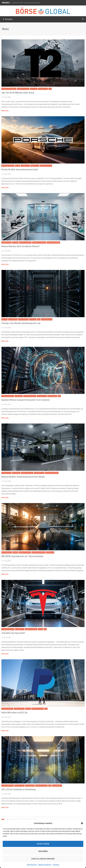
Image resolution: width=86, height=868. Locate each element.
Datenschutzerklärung (45, 865)
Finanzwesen (23, 319)
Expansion (19, 396)
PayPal (28, 709)
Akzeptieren (43, 844)
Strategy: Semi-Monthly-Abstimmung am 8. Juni (21, 323)
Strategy (33, 319)
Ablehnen (43, 851)
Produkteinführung (9, 89)
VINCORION (50, 552)
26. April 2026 (6, 97)
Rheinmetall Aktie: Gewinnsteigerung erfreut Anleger (23, 477)
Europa (15, 552)
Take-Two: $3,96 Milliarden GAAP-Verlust (18, 93)
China (18, 166)
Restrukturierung (53, 243)
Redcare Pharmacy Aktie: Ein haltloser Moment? (20, 246)
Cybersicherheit (8, 396)
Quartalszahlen (23, 89)
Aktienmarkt (7, 552)
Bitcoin (4, 319)
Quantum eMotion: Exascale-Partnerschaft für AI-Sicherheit (26, 400)
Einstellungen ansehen (43, 859)
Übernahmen (52, 396)
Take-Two (34, 89)
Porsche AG (35, 166)
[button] (82, 823)
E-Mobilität (25, 166)
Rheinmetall (39, 473)
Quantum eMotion (30, 396)
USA (50, 89)
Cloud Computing (8, 786)
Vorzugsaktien (47, 319)
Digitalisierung (7, 709)
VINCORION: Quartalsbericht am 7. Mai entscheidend (22, 556)
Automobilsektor (8, 166)
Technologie (43, 89)
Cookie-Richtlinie (32, 865)
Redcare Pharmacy (39, 243)
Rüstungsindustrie (51, 473)
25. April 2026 (6, 174)
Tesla (40, 629)
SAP (50, 786)
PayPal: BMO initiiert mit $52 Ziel (14, 713)
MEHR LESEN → (6, 111)
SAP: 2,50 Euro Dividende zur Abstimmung (18, 789)
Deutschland (6, 243)
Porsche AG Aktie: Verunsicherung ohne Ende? (26, 3)
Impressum (56, 865)
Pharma (15, 243)
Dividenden (13, 319)
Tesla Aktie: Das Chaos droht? (13, 633)
